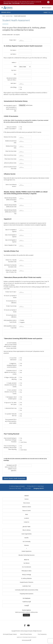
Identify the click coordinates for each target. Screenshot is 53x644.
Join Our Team (26, 527)
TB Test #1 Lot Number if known (10, 297)
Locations (26, 518)
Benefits (26, 538)
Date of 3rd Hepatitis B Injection (11, 241)
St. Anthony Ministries (26, 578)
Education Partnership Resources (26, 555)
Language (47, 8)
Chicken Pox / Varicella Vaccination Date (11, 261)
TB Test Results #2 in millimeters (11, 316)
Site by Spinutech (26, 640)
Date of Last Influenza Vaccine (11, 185)
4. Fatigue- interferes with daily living (10, 378)
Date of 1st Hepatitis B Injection (11, 231)
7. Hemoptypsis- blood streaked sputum (11, 398)
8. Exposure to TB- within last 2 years (10, 403)
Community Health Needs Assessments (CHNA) (27, 590)
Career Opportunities (27, 534)
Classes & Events (27, 511)
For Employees (27, 598)
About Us (26, 560)
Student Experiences (27, 551)
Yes (21, 87)
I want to (47, 12)
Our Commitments (27, 567)
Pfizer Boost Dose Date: (10, 159)
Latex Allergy (13, 87)
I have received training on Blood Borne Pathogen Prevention (10, 440)
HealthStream (27, 602)
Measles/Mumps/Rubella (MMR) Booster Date (10, 206)
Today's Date (13, 40)
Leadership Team (27, 586)
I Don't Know (23, 442)
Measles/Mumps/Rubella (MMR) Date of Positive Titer (10, 212)
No (21, 89)
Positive (22, 320)
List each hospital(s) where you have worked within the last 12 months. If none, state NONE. (10, 345)
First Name (13, 50)
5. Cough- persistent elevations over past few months (10, 385)
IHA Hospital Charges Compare (10, 634)
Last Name (13, 54)
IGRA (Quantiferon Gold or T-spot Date (10, 327)
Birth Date (14, 83)
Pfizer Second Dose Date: (10, 155)
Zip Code (14, 70)
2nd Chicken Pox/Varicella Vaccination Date (10, 266)
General (26, 496)
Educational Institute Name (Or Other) (11, 79)
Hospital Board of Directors (27, 582)
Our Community (27, 541)
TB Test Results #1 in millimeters (11, 302)
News (27, 514)
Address (14, 62)
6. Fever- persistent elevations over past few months (10, 392)
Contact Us (26, 522)
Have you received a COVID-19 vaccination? (11, 128)
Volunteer (26, 545)
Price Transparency (42, 634)
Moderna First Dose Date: (10, 137)
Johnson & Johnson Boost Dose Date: (10, 168)
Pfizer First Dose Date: (11, 151)
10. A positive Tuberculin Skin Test (11, 415)
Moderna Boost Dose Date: (11, 147)
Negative (22, 322)
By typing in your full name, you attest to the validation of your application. (11, 468)
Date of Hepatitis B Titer (10, 245)
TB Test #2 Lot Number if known (10, 311)
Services (27, 499)
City (15, 74)
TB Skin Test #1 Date (11, 292)
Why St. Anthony (26, 530)
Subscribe (26, 615)
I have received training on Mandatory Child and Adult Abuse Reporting (10, 448)
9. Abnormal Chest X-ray (11, 408)
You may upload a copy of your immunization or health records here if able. (10, 108)
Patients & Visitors (27, 507)
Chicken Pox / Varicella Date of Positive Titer (11, 271)
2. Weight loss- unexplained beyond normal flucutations (12, 365)
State (15, 66)
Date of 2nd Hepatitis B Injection (11, 236)
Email (27, 606)
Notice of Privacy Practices (26, 634)
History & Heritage (26, 575)
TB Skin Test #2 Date (11, 306)
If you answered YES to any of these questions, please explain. (11, 421)
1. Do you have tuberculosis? (13, 359)
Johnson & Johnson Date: (10, 163)
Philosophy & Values (26, 571)
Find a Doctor (27, 503)
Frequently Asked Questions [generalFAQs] (27, 594)
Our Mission (26, 563)
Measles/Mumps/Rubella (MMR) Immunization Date (10, 200)
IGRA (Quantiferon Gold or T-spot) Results (10, 321)
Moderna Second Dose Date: (11, 142)
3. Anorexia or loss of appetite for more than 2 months (10, 372)
